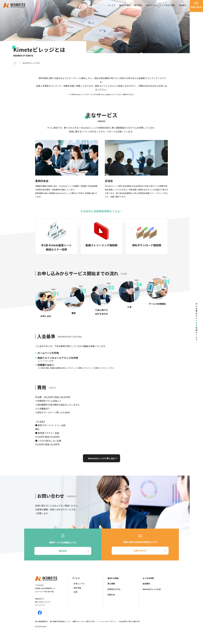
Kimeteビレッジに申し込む (102, 458)
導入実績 (138, 7)
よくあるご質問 (168, 7)
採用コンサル (79, 584)
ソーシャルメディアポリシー (107, 621)
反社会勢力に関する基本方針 (130, 621)
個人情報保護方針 (42, 621)
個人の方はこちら (42, 602)
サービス (112, 7)
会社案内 (182, 7)
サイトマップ (40, 605)
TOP (15, 63)
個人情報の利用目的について (60, 621)
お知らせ (111, 595)
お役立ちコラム (152, 7)
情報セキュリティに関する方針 (84, 621)
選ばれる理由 (125, 7)
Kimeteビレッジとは (152, 589)
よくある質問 (148, 578)
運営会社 (38, 599)
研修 (76, 592)
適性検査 (77, 588)
